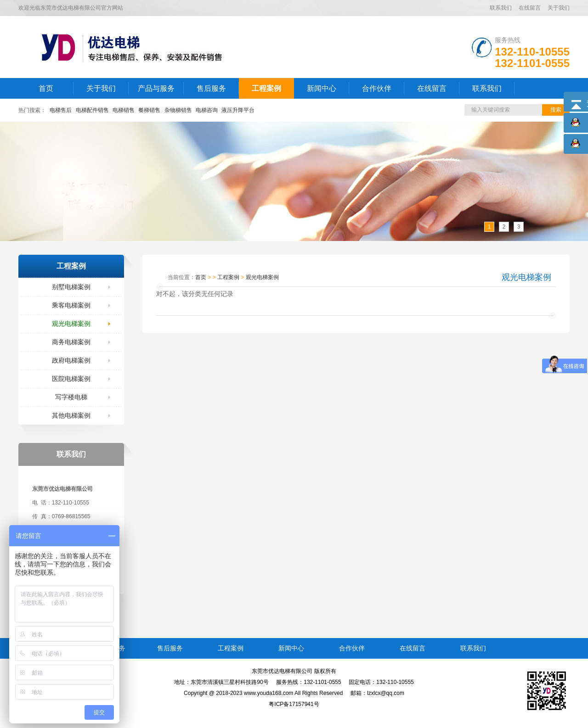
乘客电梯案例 (71, 305)
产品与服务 (156, 88)
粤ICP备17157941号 (294, 704)
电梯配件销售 (92, 110)
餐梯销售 (149, 110)
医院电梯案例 (71, 379)
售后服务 (211, 88)
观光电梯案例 (71, 324)
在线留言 (530, 8)
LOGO (139, 47)
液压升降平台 (238, 110)
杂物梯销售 (178, 110)
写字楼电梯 (71, 397)
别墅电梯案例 (71, 287)
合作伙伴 (377, 88)
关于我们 (559, 8)
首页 (46, 88)
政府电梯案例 (71, 360)
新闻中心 (322, 88)
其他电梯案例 (71, 415)
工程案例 (266, 88)
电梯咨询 (207, 110)
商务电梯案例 (71, 342)
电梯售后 (61, 110)
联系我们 (501, 8)
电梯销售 (124, 110)
